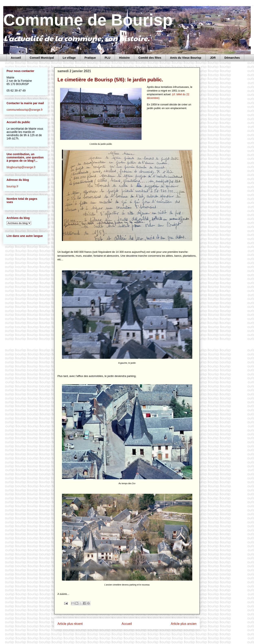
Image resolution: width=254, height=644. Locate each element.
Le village (69, 58)
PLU (108, 58)
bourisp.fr (12, 186)
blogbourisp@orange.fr (21, 167)
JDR (213, 58)
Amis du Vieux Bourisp (186, 58)
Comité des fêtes (150, 58)
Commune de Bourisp (88, 20)
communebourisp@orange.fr (25, 110)
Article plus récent (70, 624)
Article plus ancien (184, 624)
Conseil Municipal (42, 58)
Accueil (16, 58)
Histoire (124, 58)
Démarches (232, 58)
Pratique (90, 58)
